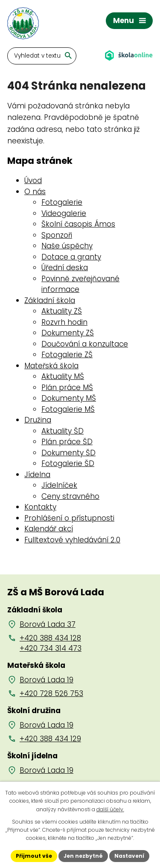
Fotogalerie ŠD (68, 463)
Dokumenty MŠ (69, 398)
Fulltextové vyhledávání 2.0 (72, 540)
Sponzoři (57, 235)
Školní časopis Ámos (78, 224)
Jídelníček (59, 485)
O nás (35, 192)
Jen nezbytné (83, 856)
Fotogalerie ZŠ (67, 355)
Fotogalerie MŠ (68, 409)
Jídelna (37, 475)
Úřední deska (65, 268)
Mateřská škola (51, 366)
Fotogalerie (62, 202)
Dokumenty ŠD (68, 453)
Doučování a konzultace (85, 344)
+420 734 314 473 (51, 648)
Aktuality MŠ (63, 376)
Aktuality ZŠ (62, 311)
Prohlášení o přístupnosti (69, 518)
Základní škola (50, 300)
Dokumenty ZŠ (68, 333)
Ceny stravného (70, 496)
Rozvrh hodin (64, 322)
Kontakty (40, 507)
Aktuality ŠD (63, 431)
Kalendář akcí (49, 529)
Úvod (33, 181)
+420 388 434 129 (50, 739)
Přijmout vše (34, 856)
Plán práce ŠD (67, 442)
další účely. (110, 809)
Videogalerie (64, 213)
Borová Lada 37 (48, 624)
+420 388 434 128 (50, 638)
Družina (38, 420)
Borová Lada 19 (47, 680)
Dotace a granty (71, 257)
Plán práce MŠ (67, 387)
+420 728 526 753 (51, 693)
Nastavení (129, 856)
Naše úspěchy (67, 246)
